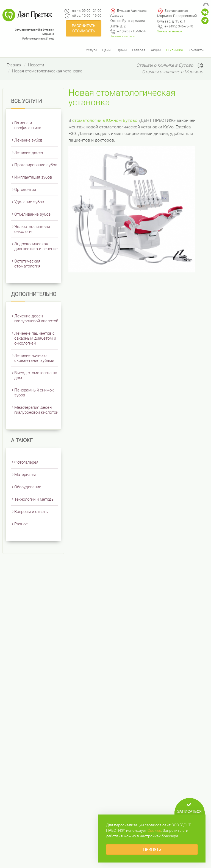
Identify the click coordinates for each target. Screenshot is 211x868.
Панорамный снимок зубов (34, 393)
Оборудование (28, 487)
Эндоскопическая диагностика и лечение (36, 246)
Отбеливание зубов (32, 214)
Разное (21, 524)
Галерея (139, 50)
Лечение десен (29, 153)
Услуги (91, 50)
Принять (152, 849)
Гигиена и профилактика (28, 125)
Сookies (154, 830)
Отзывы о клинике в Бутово (165, 65)
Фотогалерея (26, 462)
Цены (107, 50)
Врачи (122, 50)
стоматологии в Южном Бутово (105, 120)
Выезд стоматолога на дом (36, 375)
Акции (156, 50)
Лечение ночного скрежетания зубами (34, 358)
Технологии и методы (34, 499)
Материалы (25, 475)
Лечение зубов (28, 140)
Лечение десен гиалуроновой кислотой (36, 319)
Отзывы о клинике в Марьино (173, 72)
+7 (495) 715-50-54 (131, 31)
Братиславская (176, 11)
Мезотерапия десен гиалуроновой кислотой (36, 410)
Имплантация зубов (33, 177)
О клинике (175, 50)
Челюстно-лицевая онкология (32, 229)
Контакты (196, 50)
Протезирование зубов (36, 165)
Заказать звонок (122, 36)
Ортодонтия (25, 190)
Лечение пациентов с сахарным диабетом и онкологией (35, 338)
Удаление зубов (29, 202)
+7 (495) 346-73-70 (179, 26)
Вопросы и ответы (31, 512)
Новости (36, 65)
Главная (14, 65)
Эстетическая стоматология (27, 264)
